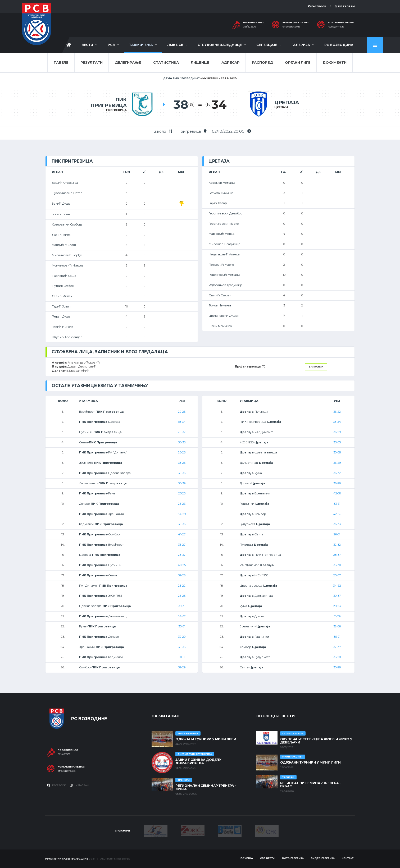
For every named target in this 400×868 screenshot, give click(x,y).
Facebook (317, 6)
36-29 (337, 432)
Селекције (267, 45)
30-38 (337, 452)
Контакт (348, 858)
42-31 (337, 493)
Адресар (231, 62)
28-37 (182, 432)
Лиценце (200, 62)
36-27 (182, 545)
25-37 (337, 575)
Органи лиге (298, 62)
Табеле (61, 62)
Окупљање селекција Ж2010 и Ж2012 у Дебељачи (316, 741)
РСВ (111, 45)
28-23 (337, 606)
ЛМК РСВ (175, 45)
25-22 (182, 586)
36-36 (182, 524)
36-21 (337, 637)
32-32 (337, 545)
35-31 (182, 626)
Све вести (267, 858)
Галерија (301, 45)
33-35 (182, 442)
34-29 (182, 514)
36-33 (337, 524)
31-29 (337, 616)
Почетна (247, 858)
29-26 (182, 412)
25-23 (182, 504)
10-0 (182, 657)
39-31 (182, 606)
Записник (316, 367)
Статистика (166, 62)
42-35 (337, 514)
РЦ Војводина (339, 45)
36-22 (337, 412)
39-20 (182, 637)
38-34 (182, 422)
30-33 (182, 647)
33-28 (337, 657)
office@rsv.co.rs (291, 27)
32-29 (182, 667)
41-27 (182, 534)
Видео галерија (323, 858)
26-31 (337, 534)
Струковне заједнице (220, 45)
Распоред (262, 62)
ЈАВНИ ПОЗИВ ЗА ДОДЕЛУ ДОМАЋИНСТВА (198, 761)
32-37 (337, 647)
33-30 (337, 565)
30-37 (337, 596)
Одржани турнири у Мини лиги (206, 739)
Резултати (92, 62)
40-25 (182, 565)
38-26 (182, 463)
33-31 (337, 504)
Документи (335, 62)
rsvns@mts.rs (336, 27)
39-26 (182, 575)
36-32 (337, 473)
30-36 (182, 473)
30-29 (337, 667)
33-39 (182, 483)
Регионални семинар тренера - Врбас (206, 787)
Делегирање (128, 62)
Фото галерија (293, 858)
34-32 (182, 616)
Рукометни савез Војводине (67, 859)
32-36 (337, 626)
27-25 (182, 493)
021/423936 (249, 27)
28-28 (182, 452)
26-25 (182, 596)
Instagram (345, 6)
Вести (87, 45)
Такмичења (141, 45)
